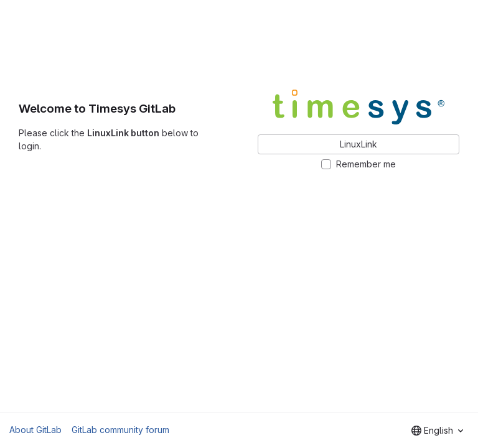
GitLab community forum (120, 430)
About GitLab (35, 430)
